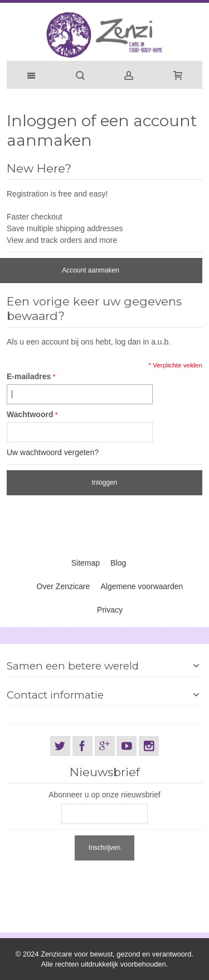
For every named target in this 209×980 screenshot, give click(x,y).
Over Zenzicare (64, 586)
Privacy (110, 610)
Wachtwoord (30, 414)
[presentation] (91, 885)
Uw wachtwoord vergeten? (53, 452)
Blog (118, 563)
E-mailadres (29, 376)
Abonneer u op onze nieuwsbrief (104, 795)
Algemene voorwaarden (142, 586)
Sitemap (86, 563)
